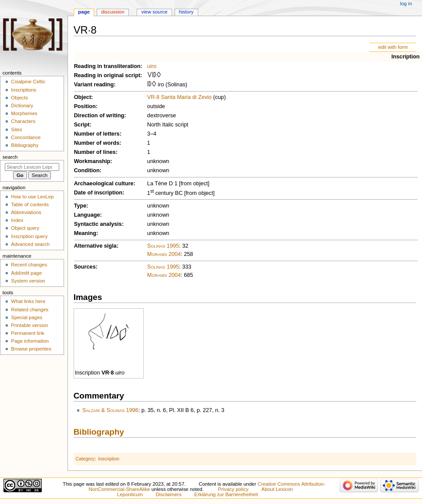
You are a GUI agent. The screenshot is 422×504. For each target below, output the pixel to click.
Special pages (27, 317)
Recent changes (29, 265)
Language (87, 215)
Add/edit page (26, 273)
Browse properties (31, 349)
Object (83, 97)
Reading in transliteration (107, 66)
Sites (16, 129)
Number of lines (95, 152)
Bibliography (99, 432)
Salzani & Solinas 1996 (110, 410)
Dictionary (22, 106)
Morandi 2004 (164, 254)
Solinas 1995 (163, 246)
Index (17, 220)
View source (154, 12)
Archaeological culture (104, 184)
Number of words (97, 143)
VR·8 (108, 373)
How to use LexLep (32, 197)
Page (84, 12)
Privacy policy (233, 489)
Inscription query (29, 236)
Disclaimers (169, 494)
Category (85, 459)
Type (80, 206)
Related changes (30, 310)
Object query (25, 228)
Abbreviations (26, 212)
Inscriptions (24, 90)
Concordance (26, 137)
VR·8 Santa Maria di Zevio (179, 97)
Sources (85, 267)
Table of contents (30, 204)
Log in (406, 3)
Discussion (113, 12)
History (186, 12)
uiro (152, 66)
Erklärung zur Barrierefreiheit (226, 494)
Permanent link (27, 333)
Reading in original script (107, 75)
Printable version (29, 325)
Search (10, 157)
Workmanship (92, 161)
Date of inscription (98, 193)
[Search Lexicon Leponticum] (32, 167)
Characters (23, 121)
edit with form (393, 47)
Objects (19, 98)
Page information (30, 341)
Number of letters (97, 134)
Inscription (406, 57)
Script (82, 125)
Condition (87, 170)
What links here (28, 301)
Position (85, 106)
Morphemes (24, 113)
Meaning (85, 233)
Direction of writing (99, 116)
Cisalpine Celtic (28, 82)
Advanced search (30, 244)
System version (28, 281)
